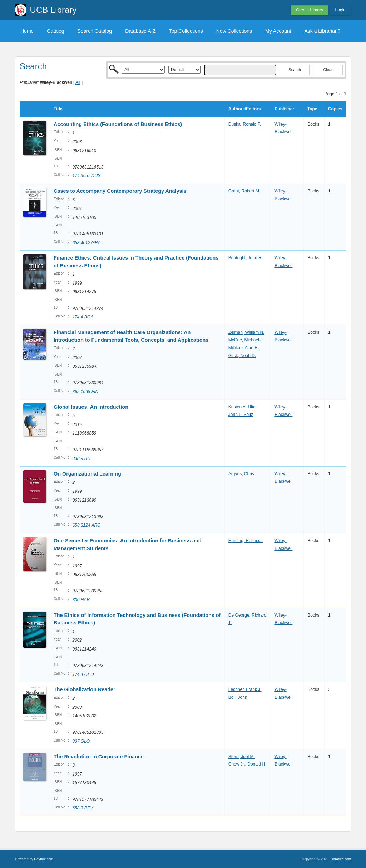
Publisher (284, 109)
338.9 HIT (82, 458)
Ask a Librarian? (322, 31)
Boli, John (238, 697)
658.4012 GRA (86, 243)
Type (312, 109)
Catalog (55, 31)
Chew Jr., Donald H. (248, 764)
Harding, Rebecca (246, 541)
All (78, 82)
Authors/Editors (245, 109)
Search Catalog (95, 31)
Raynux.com (43, 859)
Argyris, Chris (241, 474)
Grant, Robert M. (244, 191)
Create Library (310, 10)
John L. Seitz (241, 415)
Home (27, 31)
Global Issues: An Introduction (91, 407)
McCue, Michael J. (246, 340)
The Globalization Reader (85, 689)
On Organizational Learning (87, 474)
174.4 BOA (83, 317)
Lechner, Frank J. (245, 689)
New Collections (234, 31)
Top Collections (186, 31)
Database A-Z (140, 31)
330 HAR (81, 600)
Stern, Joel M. (242, 757)
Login (340, 10)
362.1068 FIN (85, 392)
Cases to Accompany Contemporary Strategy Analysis (120, 191)
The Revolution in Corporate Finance (99, 757)
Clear (328, 70)
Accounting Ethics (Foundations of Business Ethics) (118, 124)
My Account (278, 31)
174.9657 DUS (86, 176)
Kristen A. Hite (242, 407)
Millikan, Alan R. (244, 348)
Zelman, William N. (246, 332)
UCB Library (53, 10)
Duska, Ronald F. (245, 124)
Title (58, 109)
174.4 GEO (83, 674)
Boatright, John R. (246, 258)
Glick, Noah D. (242, 356)
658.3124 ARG (86, 525)
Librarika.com (341, 859)
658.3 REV (83, 808)
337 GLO (81, 741)
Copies (335, 109)
